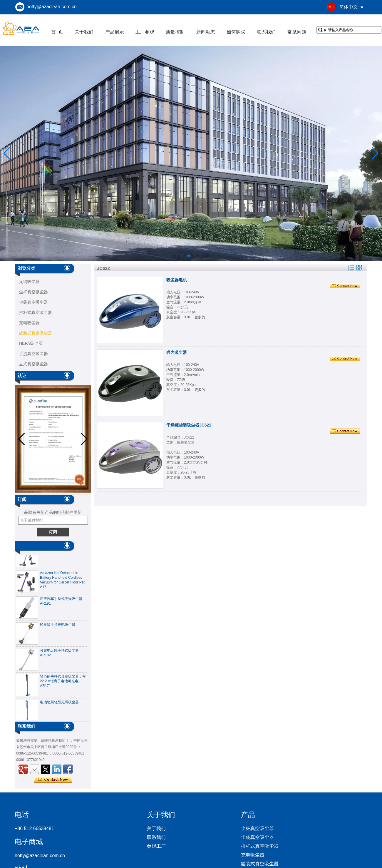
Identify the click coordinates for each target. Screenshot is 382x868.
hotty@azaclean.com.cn (52, 7)
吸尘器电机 (177, 280)
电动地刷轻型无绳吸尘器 (59, 704)
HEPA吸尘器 (31, 343)
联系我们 (266, 32)
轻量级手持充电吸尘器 (58, 626)
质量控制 (175, 32)
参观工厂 (156, 846)
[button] (175, 256)
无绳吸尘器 (29, 282)
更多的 (200, 317)
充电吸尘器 (29, 323)
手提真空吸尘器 (33, 354)
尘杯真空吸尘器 (33, 292)
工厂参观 (145, 32)
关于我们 (84, 32)
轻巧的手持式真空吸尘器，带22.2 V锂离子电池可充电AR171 (63, 683)
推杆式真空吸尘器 (36, 312)
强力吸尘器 (177, 352)
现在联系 (53, 780)
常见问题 (297, 32)
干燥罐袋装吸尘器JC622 (189, 425)
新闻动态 (206, 32)
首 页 (57, 32)
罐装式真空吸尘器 (36, 333)
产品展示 (115, 32)
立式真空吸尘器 (33, 364)
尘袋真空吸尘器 (33, 302)
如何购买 (236, 32)
